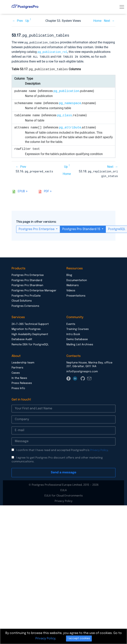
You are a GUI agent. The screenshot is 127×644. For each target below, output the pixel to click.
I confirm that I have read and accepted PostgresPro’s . (62, 449)
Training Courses (78, 328)
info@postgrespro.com (82, 370)
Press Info (18, 387)
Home (97, 21)
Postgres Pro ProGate (26, 294)
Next (107, 21)
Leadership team (23, 361)
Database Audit (22, 338)
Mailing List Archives (80, 343)
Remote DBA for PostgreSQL (30, 343)
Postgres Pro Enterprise (37, 228)
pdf (46, 190)
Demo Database (77, 338)
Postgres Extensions (25, 305)
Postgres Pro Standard (27, 279)
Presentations (76, 294)
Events (71, 323)
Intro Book (73, 333)
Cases (16, 372)
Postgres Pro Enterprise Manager (34, 289)
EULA (64, 489)
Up (27, 21)
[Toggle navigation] (122, 7)
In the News (19, 377)
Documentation (77, 279)
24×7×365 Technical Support (30, 323)
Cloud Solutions (22, 299)
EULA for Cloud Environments (64, 494)
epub (21, 190)
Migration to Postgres (26, 328)
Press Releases (22, 382)
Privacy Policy (99, 449)
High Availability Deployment (30, 333)
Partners (17, 366)
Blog (69, 274)
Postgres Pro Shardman (27, 284)
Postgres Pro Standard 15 (82, 228)
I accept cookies (79, 638)
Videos (71, 289)
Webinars (73, 284)
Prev (20, 21)
